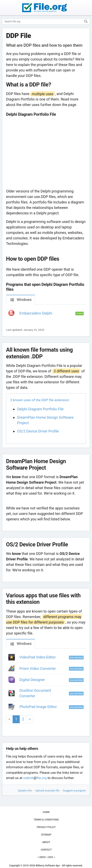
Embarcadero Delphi (36, 313)
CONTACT (46, 850)
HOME (46, 812)
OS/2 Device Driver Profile (38, 431)
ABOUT (46, 842)
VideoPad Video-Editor (38, 657)
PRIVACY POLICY (46, 827)
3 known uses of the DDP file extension (40, 400)
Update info (25, 790)
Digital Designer (32, 680)
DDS (51, 857)
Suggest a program (74, 790)
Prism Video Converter (38, 669)
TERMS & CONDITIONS (46, 820)
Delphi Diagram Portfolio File (41, 409)
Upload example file (47, 790)
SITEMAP (46, 835)
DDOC (43, 857)
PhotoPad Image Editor (38, 707)
